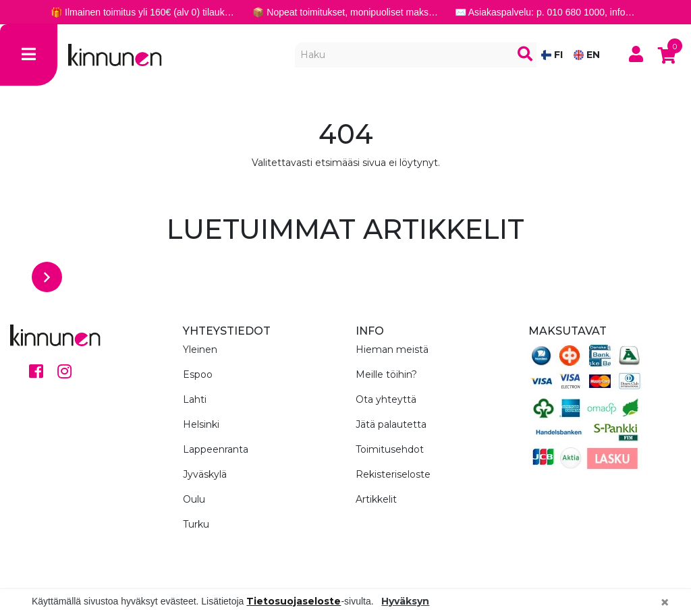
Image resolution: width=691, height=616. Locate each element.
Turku (196, 524)
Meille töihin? (386, 374)
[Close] (665, 603)
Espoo (198, 374)
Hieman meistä (392, 349)
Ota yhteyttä (386, 399)
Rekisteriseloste (393, 474)
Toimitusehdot (390, 449)
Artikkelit (376, 499)
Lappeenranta (216, 449)
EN (587, 55)
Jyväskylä (205, 474)
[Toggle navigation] (29, 55)
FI (552, 55)
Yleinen (200, 349)
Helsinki (201, 424)
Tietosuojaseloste (294, 601)
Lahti (195, 399)
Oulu (194, 499)
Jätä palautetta (391, 424)
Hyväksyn (405, 601)
